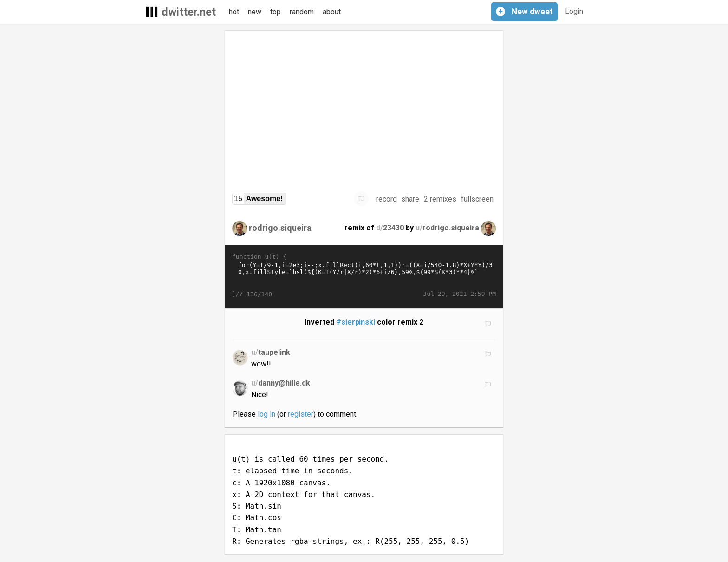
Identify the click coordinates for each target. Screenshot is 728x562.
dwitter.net (189, 12)
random (302, 12)
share (410, 199)
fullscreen (477, 199)
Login (574, 11)
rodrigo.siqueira (280, 228)
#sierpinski (356, 322)
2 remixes (440, 199)
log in (266, 414)
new (255, 12)
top (276, 12)
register (301, 414)
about (332, 12)
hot (234, 12)
